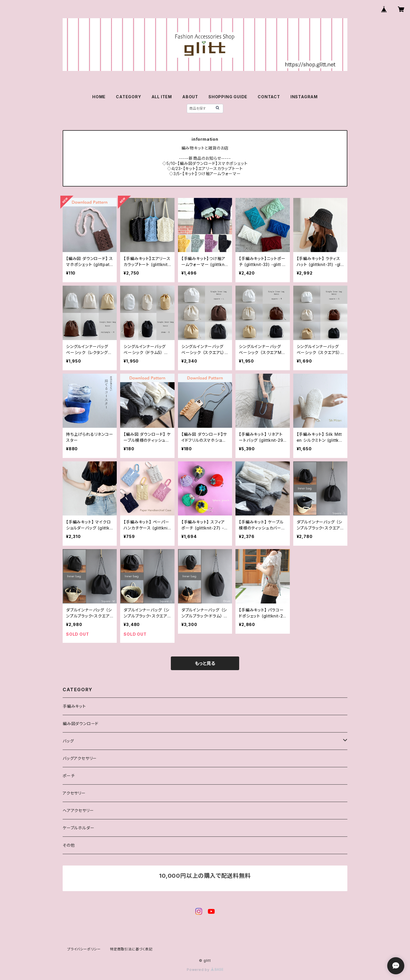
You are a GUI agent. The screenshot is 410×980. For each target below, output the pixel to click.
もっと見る (205, 663)
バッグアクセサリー (80, 758)
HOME (99, 97)
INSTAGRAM (304, 97)
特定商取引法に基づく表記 (131, 949)
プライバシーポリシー (84, 949)
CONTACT (269, 97)
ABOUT (190, 97)
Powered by (205, 970)
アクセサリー (74, 793)
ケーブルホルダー (78, 828)
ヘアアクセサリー (78, 810)
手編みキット (74, 706)
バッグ (68, 741)
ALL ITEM (162, 97)
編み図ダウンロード (81, 724)
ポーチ (69, 776)
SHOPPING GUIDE (228, 97)
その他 (69, 845)
